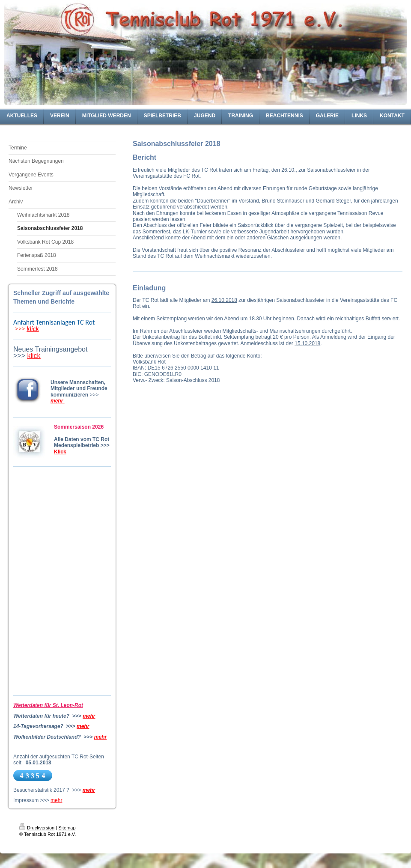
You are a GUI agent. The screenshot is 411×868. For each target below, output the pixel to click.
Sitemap (67, 828)
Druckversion (37, 828)
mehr (89, 716)
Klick (60, 452)
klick (33, 329)
